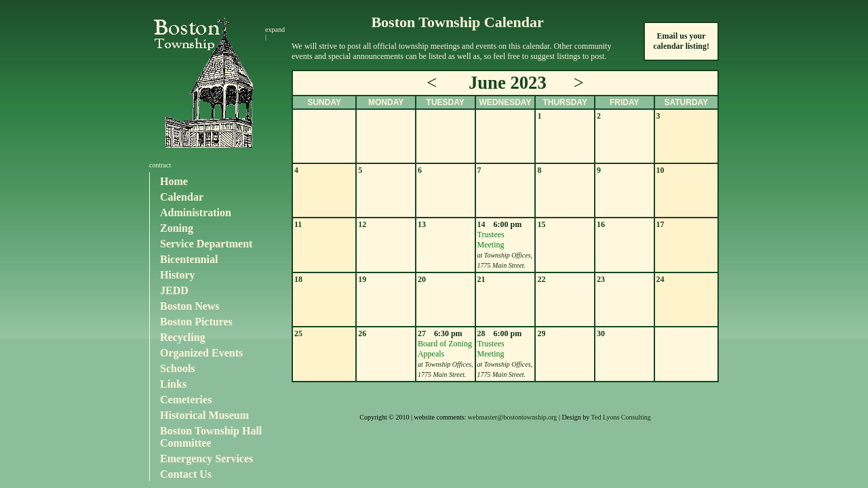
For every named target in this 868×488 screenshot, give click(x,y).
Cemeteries (186, 400)
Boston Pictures (196, 322)
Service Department (206, 244)
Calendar (182, 197)
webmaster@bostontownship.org (513, 417)
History (178, 275)
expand (275, 29)
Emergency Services (206, 459)
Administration (196, 212)
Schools (178, 368)
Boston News (190, 306)
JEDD (174, 290)
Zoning (177, 228)
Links (173, 384)
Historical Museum (204, 415)
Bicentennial (189, 259)
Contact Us (186, 474)
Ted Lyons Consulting (621, 417)
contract (160, 165)
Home (174, 181)
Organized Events (201, 353)
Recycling (183, 337)
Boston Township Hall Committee (211, 437)
